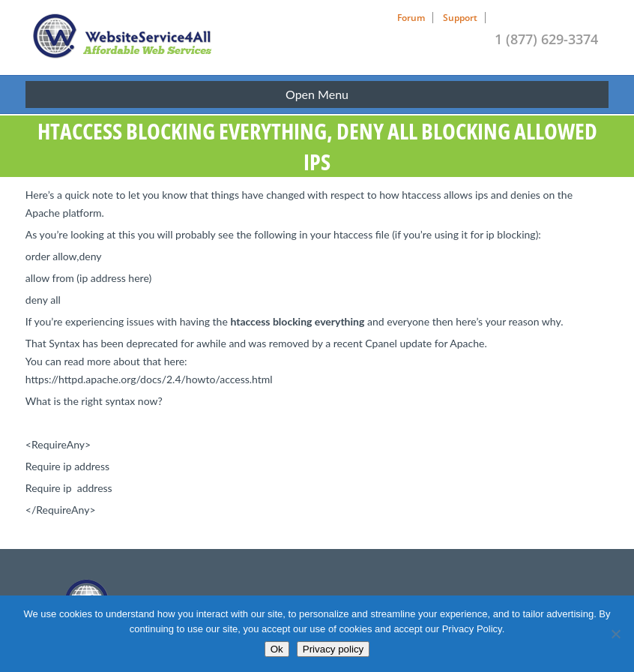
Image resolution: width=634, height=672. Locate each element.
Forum (411, 18)
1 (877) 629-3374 (546, 39)
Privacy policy (333, 649)
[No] (615, 634)
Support (460, 18)
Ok (277, 649)
